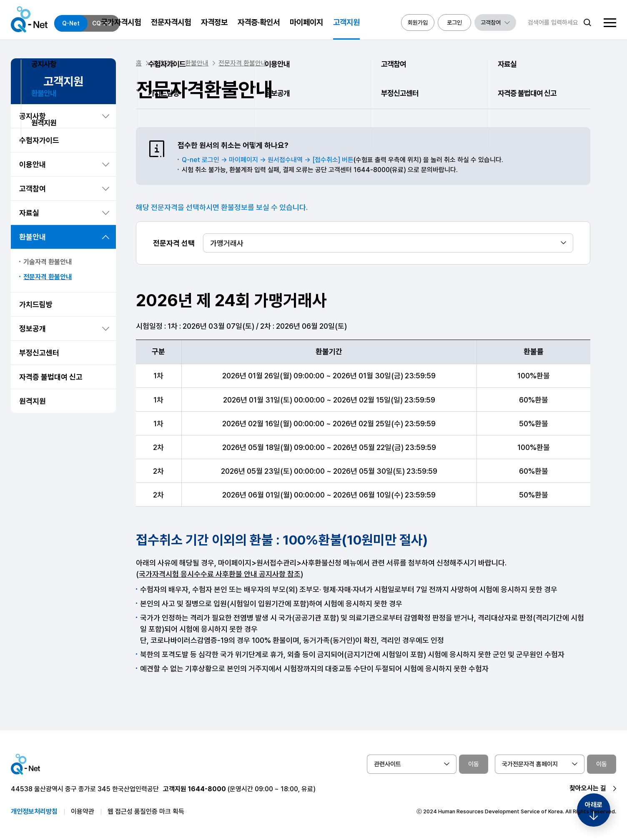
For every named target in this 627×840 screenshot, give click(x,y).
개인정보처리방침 (34, 811)
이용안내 (33, 164)
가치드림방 (36, 304)
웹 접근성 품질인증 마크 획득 (146, 811)
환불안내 (33, 237)
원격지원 (33, 401)
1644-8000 (207, 789)
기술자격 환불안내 (48, 262)
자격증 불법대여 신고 (51, 377)
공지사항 (33, 116)
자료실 (29, 213)
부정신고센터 (39, 353)
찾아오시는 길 (588, 788)
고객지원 (163, 63)
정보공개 (33, 329)
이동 (474, 764)
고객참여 (33, 189)
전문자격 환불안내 (48, 277)
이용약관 (83, 811)
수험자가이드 (39, 140)
